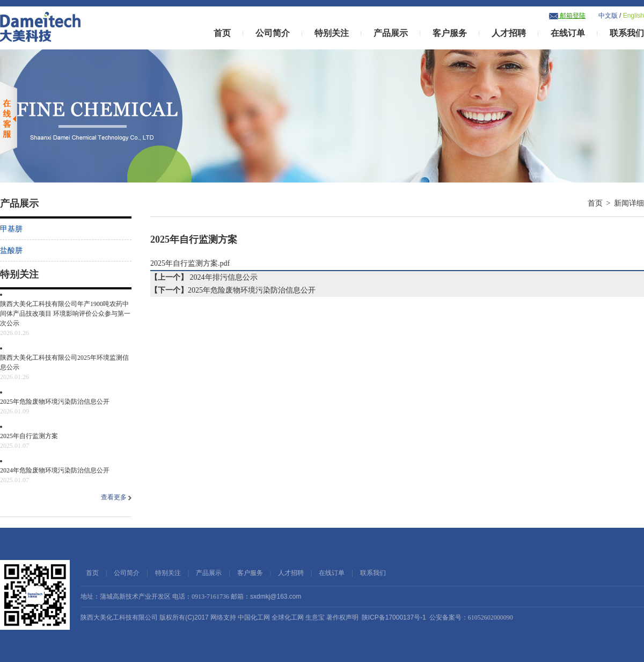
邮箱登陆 (567, 16)
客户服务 (450, 33)
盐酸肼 (11, 250)
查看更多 (116, 497)
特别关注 (332, 33)
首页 (222, 33)
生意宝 (315, 617)
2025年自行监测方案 (66, 441)
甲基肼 (11, 229)
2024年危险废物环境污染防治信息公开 (66, 476)
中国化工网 (254, 617)
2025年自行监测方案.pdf (190, 263)
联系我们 (627, 33)
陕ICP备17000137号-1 (394, 617)
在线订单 (568, 33)
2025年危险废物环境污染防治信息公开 (66, 407)
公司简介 (273, 33)
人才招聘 (509, 33)
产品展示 (391, 33)
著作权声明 (342, 617)
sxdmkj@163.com (276, 596)
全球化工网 (288, 617)
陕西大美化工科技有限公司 (119, 617)
